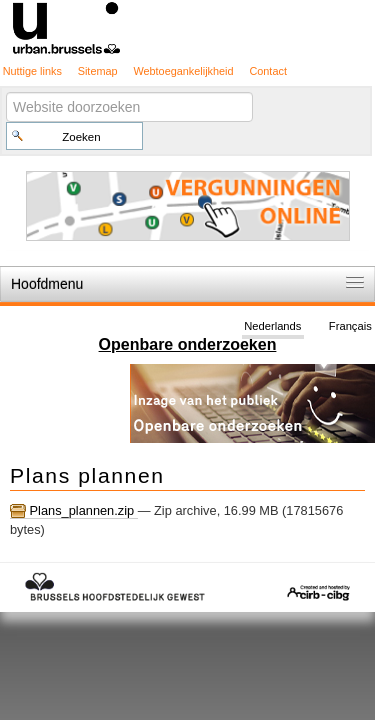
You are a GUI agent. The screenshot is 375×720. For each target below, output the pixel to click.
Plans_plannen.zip (74, 511)
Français (350, 326)
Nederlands (272, 326)
